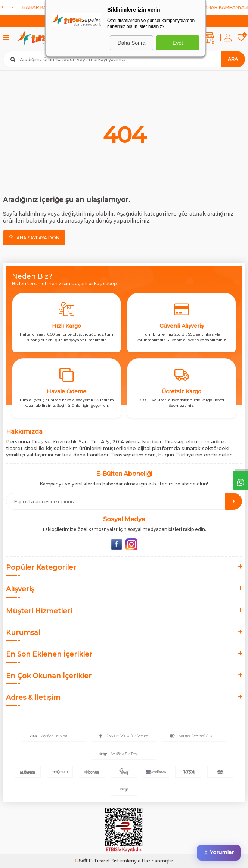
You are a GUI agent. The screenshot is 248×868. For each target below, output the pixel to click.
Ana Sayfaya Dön (34, 238)
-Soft (81, 861)
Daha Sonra (132, 43)
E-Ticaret (100, 861)
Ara (233, 59)
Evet (178, 43)
